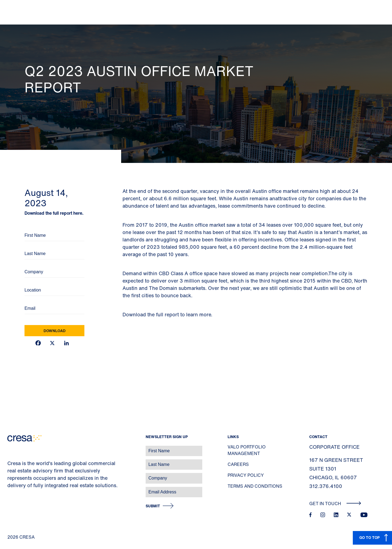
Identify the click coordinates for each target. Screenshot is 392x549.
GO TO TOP (370, 537)
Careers (238, 464)
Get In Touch (335, 503)
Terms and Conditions (255, 486)
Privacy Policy (246, 475)
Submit (153, 506)
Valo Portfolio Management (247, 450)
